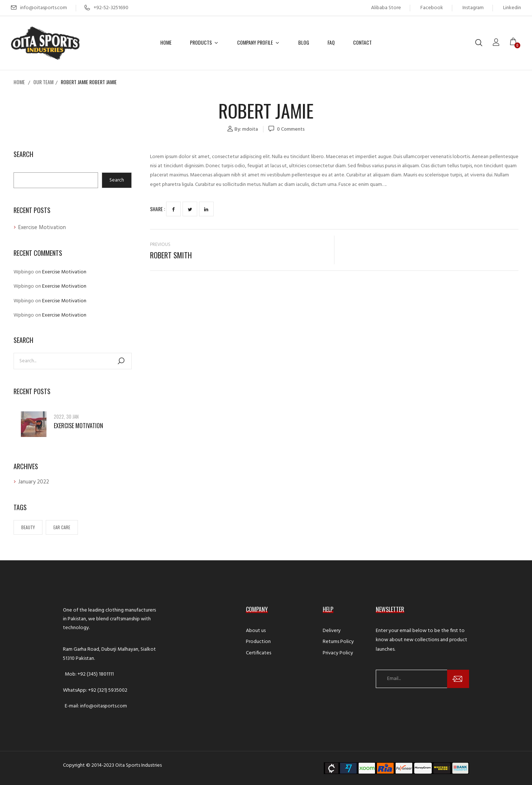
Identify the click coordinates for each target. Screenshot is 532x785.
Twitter (190, 210)
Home (19, 82)
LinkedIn (206, 210)
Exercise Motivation (42, 228)
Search (23, 155)
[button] (516, 43)
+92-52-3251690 (106, 8)
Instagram (473, 8)
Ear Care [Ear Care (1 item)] (62, 527)
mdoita (250, 129)
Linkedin (512, 8)
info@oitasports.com (44, 8)
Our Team (43, 82)
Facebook (432, 8)
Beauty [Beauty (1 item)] (28, 527)
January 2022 (34, 482)
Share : (158, 209)
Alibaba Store (386, 8)
